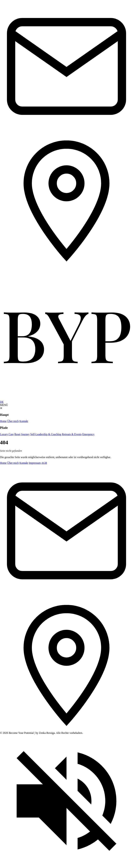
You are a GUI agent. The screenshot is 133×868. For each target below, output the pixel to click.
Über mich (13, 421)
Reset (17, 434)
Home (3, 421)
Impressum (35, 463)
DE (2, 402)
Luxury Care (7, 434)
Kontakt (24, 421)
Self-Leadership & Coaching (46, 434)
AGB (44, 463)
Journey (25, 434)
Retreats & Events (72, 434)
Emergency (88, 434)
